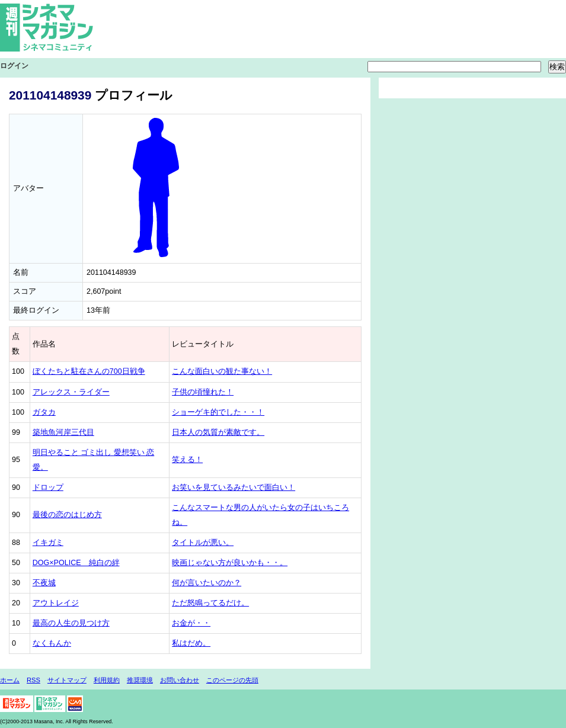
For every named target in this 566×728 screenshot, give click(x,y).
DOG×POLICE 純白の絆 (76, 563)
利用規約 (107, 680)
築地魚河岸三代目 (63, 432)
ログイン (14, 66)
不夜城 (44, 583)
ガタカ (44, 412)
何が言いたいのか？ (207, 583)
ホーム (10, 680)
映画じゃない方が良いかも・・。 (230, 563)
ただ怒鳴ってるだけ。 (210, 603)
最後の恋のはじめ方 (67, 515)
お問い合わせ (180, 680)
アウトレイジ (56, 603)
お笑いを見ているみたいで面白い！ (234, 488)
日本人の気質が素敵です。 (218, 432)
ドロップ (48, 488)
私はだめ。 (191, 643)
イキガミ (48, 543)
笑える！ (187, 460)
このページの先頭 (232, 680)
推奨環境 (140, 680)
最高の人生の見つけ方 (71, 623)
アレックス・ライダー (71, 392)
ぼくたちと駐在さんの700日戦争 (89, 371)
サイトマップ (67, 680)
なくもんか (52, 643)
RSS (33, 680)
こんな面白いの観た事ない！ (222, 371)
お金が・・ (191, 623)
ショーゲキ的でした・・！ (218, 412)
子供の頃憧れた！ (203, 392)
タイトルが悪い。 (203, 543)
